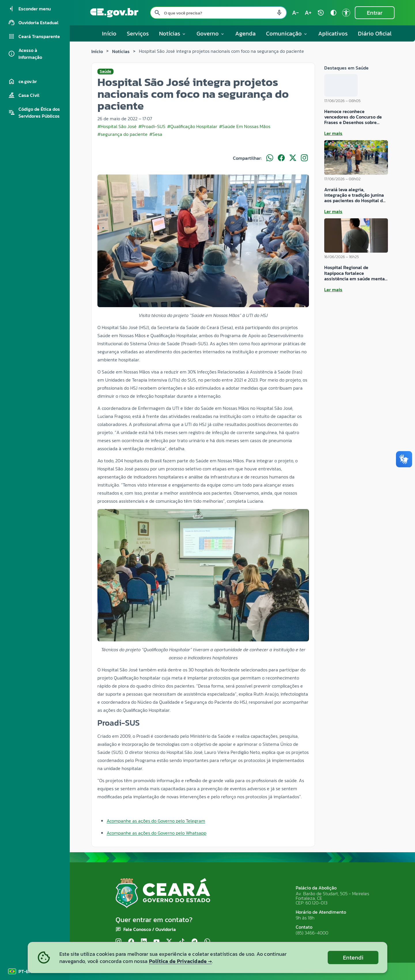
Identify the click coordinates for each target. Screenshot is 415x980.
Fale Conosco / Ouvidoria (150, 929)
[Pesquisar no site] (218, 13)
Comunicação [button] (287, 33)
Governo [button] (211, 33)
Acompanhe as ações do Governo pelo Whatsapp (156, 833)
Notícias (121, 51)
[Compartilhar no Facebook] (281, 158)
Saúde (105, 72)
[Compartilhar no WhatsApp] (270, 158)
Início (109, 33)
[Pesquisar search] (157, 13)
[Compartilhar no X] (293, 158)
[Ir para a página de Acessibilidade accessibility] (346, 13)
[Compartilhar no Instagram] (304, 158)
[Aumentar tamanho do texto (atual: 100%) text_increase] (308, 13)
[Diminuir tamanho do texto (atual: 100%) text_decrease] (295, 13)
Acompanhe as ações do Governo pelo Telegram (156, 821)
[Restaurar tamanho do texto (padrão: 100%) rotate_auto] (321, 13)
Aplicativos (333, 33)
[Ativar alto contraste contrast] (333, 13)
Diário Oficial (375, 33)
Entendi (353, 958)
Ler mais (333, 133)
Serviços (138, 33)
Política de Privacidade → (180, 961)
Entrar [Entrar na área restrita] (375, 13)
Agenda (245, 33)
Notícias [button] (173, 33)
